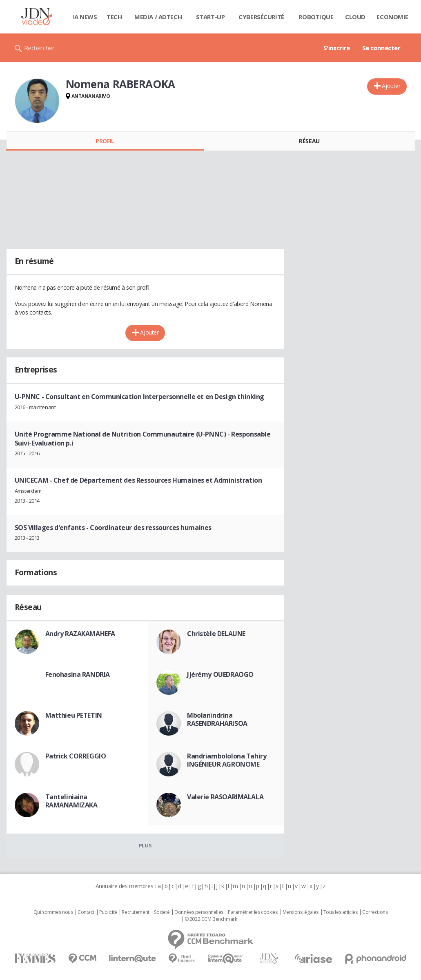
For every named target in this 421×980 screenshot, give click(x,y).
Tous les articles (341, 912)
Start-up (210, 17)
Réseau (309, 141)
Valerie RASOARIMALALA (225, 797)
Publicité (108, 912)
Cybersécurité (261, 17)
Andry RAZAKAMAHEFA (80, 634)
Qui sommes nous (53, 912)
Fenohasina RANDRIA (78, 674)
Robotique (316, 17)
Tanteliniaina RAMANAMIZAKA (71, 801)
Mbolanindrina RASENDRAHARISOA (217, 719)
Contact (86, 912)
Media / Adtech (158, 17)
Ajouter (391, 86)
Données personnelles (199, 912)
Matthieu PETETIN (74, 715)
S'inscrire (337, 48)
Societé (162, 912)
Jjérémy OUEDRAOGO (220, 674)
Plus (145, 845)
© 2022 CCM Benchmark (211, 919)
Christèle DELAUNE (216, 634)
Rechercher (39, 48)
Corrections (375, 912)
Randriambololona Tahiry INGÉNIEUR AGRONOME (227, 760)
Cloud (355, 17)
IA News (85, 17)
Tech (114, 17)
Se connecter (381, 48)
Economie (392, 17)
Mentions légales (301, 912)
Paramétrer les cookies (253, 912)
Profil (105, 141)
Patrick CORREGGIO (76, 756)
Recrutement (135, 912)
